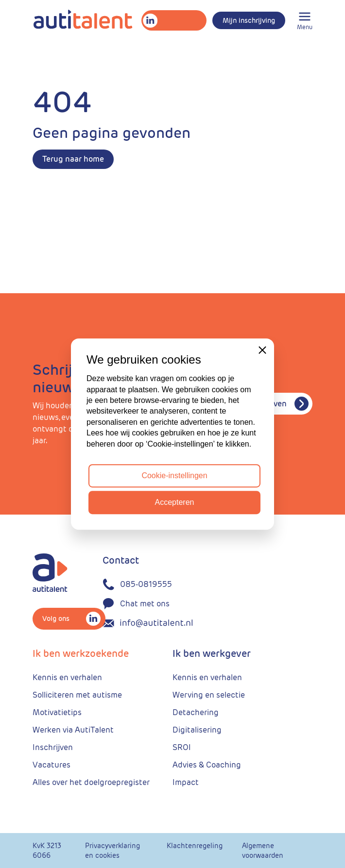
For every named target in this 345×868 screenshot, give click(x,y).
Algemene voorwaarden (263, 851)
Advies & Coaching (207, 765)
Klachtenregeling (195, 846)
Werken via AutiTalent (73, 730)
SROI (182, 747)
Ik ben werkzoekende (81, 653)
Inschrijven (53, 747)
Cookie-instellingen (174, 476)
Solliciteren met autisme (77, 695)
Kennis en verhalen (67, 677)
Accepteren (175, 502)
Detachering (196, 712)
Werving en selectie (209, 695)
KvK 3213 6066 (47, 851)
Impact (186, 782)
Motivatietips (57, 712)
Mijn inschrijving (249, 20)
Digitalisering (197, 730)
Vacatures (52, 765)
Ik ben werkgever (212, 653)
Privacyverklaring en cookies (112, 851)
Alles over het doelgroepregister (91, 782)
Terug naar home (73, 159)
